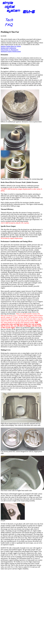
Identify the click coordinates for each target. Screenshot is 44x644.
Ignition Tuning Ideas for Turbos (11, 46)
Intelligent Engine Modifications (11, 51)
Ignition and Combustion (8, 48)
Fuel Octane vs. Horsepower (10, 50)
